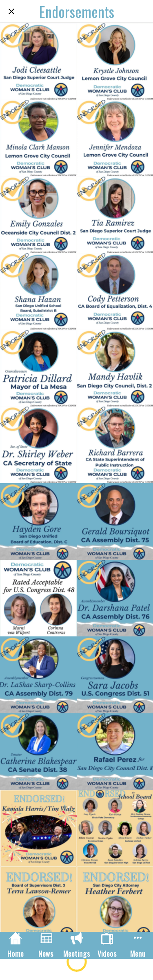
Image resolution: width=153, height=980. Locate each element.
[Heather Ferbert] (115, 905)
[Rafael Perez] (115, 752)
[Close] (11, 11)
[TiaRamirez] (115, 215)
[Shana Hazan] (38, 292)
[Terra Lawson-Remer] (38, 905)
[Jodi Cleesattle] (38, 61)
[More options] (138, 945)
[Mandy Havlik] (115, 368)
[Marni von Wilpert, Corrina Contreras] (38, 598)
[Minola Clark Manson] (38, 138)
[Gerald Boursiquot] (115, 521)
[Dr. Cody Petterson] (115, 292)
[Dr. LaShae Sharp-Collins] (38, 675)
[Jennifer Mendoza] (115, 138)
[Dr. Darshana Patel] (115, 598)
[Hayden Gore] (38, 521)
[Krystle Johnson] (115, 61)
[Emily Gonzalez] (38, 215)
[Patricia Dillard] (38, 368)
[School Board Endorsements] (115, 828)
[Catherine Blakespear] (38, 752)
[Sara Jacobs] (115, 675)
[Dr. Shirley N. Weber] (38, 445)
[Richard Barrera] (115, 445)
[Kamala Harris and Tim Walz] (38, 828)
